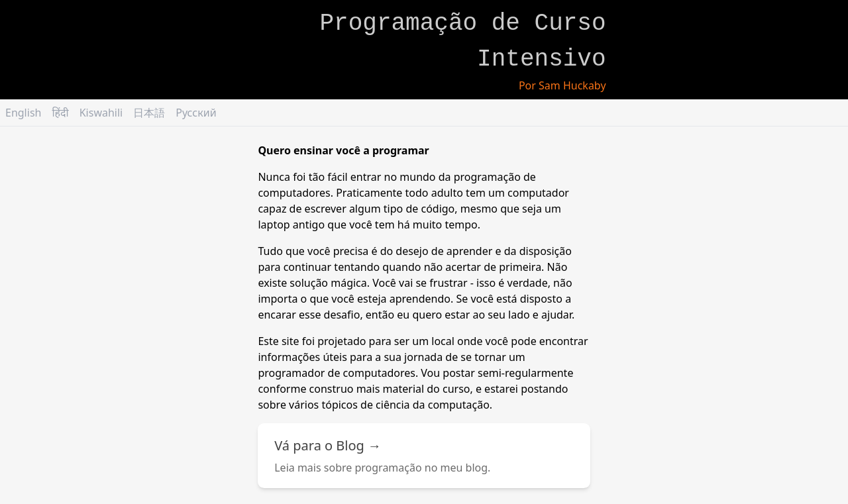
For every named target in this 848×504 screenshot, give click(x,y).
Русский (196, 113)
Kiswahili (101, 113)
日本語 (149, 113)
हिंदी (60, 113)
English (23, 113)
